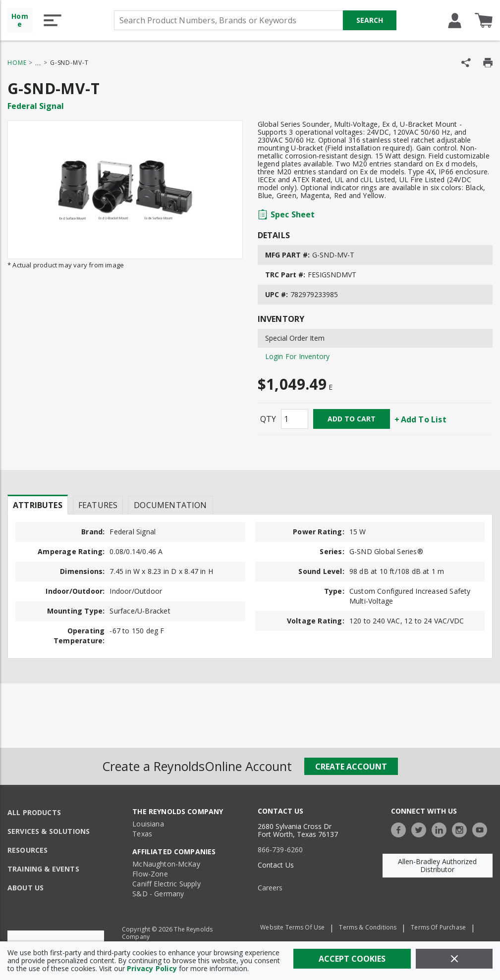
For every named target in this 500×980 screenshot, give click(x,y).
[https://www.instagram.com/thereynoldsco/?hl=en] (462, 829)
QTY (268, 419)
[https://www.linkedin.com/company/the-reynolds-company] (442, 829)
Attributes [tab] (38, 505)
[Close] (454, 959)
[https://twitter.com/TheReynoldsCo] (421, 829)
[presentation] (38, 505)
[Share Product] (466, 63)
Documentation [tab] (170, 505)
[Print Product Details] (488, 63)
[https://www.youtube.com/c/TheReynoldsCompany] (482, 829)
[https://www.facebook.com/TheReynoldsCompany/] (401, 829)
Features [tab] (98, 505)
